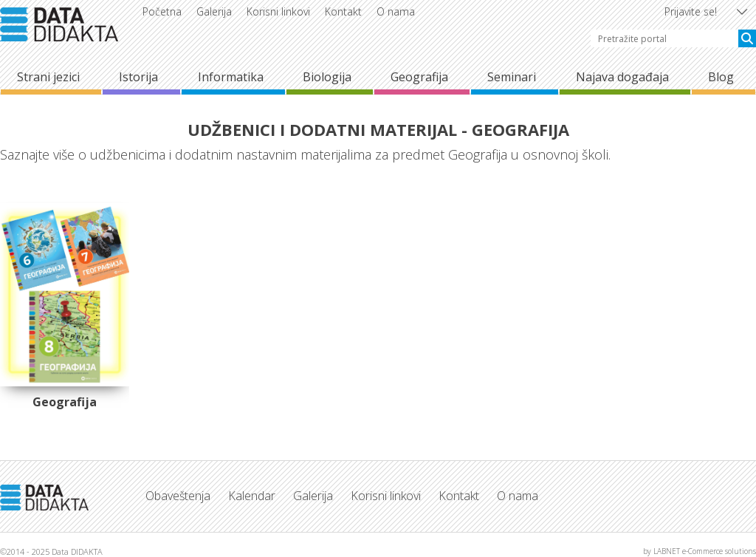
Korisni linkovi (278, 12)
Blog (721, 77)
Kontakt (343, 12)
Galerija (214, 12)
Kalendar (252, 496)
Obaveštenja (178, 496)
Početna (162, 12)
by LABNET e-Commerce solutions (700, 551)
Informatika (231, 77)
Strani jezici (48, 77)
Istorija (138, 77)
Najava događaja (622, 77)
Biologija (327, 77)
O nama (396, 12)
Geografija (419, 77)
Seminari (512, 77)
